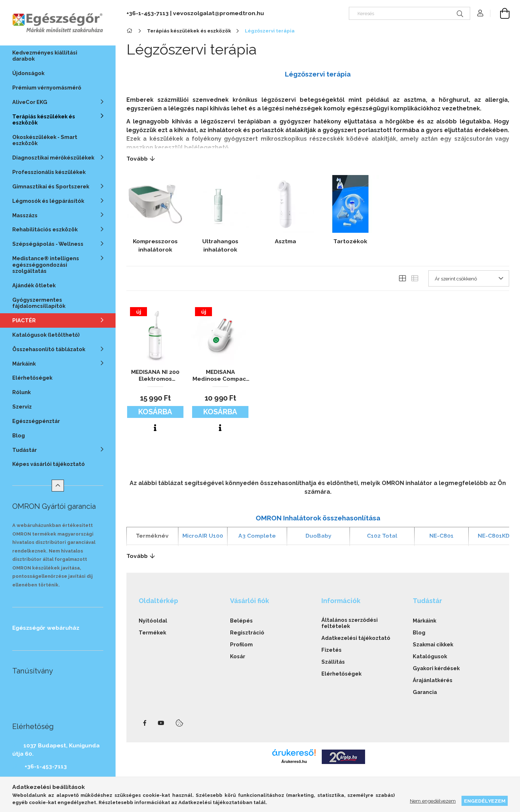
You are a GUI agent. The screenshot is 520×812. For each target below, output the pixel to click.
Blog (19, 435)
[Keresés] (409, 13)
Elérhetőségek (32, 378)
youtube (161, 723)
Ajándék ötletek (34, 285)
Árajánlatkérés (433, 680)
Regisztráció (247, 632)
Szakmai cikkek (433, 644)
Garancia (425, 692)
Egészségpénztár (36, 421)
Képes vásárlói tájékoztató (49, 464)
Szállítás (333, 662)
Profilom (241, 644)
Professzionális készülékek (49, 172)
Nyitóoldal (153, 621)
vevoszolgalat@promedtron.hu (218, 13)
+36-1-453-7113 (46, 766)
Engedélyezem (485, 801)
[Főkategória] (131, 31)
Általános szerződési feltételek (350, 623)
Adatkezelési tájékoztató (356, 638)
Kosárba (155, 412)
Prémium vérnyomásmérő (47, 88)
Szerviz (22, 407)
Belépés (241, 621)
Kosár (238, 656)
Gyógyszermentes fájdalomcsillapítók (39, 303)
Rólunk (21, 392)
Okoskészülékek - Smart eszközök (45, 140)
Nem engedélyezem (433, 801)
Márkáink (424, 621)
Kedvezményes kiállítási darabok (45, 56)
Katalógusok (430, 656)
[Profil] (480, 13)
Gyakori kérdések (436, 668)
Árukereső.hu (294, 761)
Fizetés (331, 650)
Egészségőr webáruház (46, 628)
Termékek (152, 632)
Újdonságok (28, 73)
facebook (145, 723)
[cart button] (500, 13)
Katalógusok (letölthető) (46, 335)
